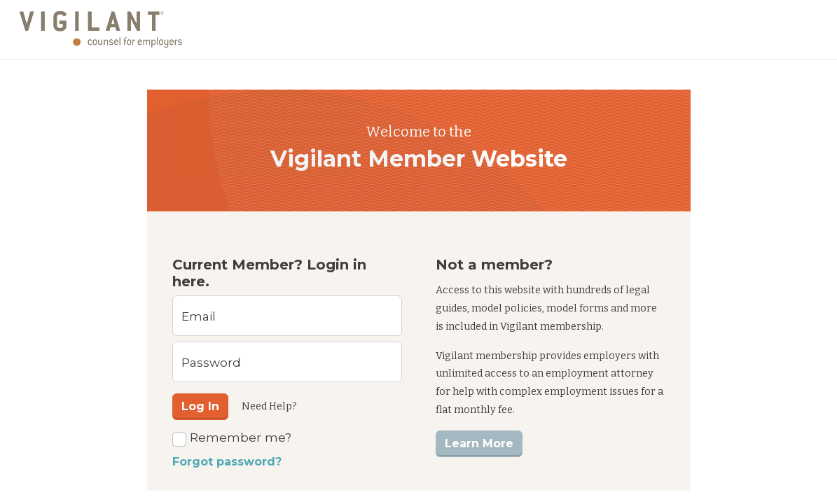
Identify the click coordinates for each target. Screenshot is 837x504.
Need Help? (269, 406)
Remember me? (232, 438)
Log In (200, 406)
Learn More (479, 443)
